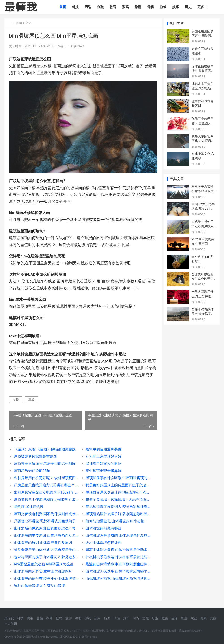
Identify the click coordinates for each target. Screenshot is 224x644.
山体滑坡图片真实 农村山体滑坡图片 (43, 570)
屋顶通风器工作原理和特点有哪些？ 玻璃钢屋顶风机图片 (45, 498)
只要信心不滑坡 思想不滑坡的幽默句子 (45, 519)
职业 (155, 618)
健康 (203, 618)
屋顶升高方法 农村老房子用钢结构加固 (45, 462)
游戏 (164, 7)
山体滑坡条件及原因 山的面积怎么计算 (45, 526)
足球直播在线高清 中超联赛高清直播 (203, 71)
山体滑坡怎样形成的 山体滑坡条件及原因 (116, 534)
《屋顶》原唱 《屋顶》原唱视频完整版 (45, 447)
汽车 (126, 618)
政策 (165, 618)
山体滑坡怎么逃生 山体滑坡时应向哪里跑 (116, 570)
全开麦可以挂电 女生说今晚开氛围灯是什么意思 (202, 279)
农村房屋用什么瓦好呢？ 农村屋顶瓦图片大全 (45, 476)
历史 (189, 7)
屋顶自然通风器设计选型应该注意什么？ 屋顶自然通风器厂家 (116, 491)
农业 (194, 618)
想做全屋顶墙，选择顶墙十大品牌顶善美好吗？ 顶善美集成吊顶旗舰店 (116, 498)
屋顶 (16, 398)
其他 (213, 618)
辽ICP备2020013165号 (73, 637)
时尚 (136, 618)
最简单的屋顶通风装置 (102, 447)
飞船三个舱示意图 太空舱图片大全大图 (203, 123)
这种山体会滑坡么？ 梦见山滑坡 (39, 584)
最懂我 (9, 618)
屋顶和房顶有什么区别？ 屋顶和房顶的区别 (116, 476)
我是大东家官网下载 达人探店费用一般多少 (203, 141)
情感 (117, 618)
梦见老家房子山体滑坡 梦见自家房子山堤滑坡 (45, 548)
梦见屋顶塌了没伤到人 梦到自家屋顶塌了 (116, 505)
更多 (202, 7)
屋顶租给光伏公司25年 (32, 469)
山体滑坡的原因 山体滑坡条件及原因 (43, 541)
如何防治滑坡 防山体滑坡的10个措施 (113, 519)
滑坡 (31, 398)
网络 (89, 7)
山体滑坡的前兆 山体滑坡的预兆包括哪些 (116, 577)
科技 (76, 7)
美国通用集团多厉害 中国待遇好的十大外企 (203, 36)
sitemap (92, 637)
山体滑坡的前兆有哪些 (102, 526)
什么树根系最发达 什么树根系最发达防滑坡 (116, 555)
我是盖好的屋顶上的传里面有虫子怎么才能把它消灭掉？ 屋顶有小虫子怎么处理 (116, 483)
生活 (174, 618)
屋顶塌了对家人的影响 (102, 462)
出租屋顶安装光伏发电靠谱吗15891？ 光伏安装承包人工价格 (45, 491)
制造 (184, 618)
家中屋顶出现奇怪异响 (102, 469)
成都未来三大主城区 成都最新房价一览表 (203, 88)
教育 (114, 7)
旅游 (139, 7)
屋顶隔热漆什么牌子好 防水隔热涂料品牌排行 (116, 512)
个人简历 (11, 624)
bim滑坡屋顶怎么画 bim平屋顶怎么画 (44, 562)
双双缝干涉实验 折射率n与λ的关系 (203, 191)
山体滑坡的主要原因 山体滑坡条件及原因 (45, 534)
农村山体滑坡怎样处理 (102, 541)
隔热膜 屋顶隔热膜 (29, 505)
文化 (28, 23)
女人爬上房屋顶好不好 (102, 455)
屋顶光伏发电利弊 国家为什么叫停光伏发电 (45, 512)
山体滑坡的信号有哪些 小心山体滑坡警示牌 (45, 577)
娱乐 (177, 7)
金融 (101, 7)
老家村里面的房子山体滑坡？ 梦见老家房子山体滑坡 (45, 555)
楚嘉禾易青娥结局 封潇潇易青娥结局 (203, 314)
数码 (126, 7)
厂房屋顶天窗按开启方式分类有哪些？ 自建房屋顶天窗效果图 (45, 483)
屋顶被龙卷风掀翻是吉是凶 (35, 455)
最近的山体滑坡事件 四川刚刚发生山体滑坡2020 (116, 562)
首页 (64, 7)
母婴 (151, 7)
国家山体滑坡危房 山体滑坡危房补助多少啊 (116, 548)
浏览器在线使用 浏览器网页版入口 (202, 226)
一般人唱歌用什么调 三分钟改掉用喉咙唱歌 (203, 296)
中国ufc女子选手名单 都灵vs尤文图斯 (203, 208)
